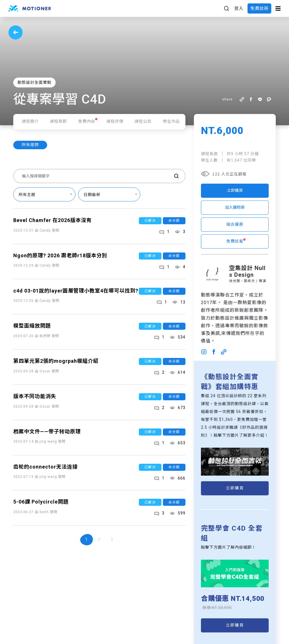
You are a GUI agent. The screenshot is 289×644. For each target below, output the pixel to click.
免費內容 (87, 121)
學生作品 (171, 121)
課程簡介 (30, 121)
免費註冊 (259, 8)
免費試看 (235, 241)
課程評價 (115, 121)
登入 (239, 8)
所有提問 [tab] (30, 145)
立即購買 (235, 190)
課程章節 (58, 121)
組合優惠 (235, 224)
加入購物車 (235, 207)
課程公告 (143, 121)
